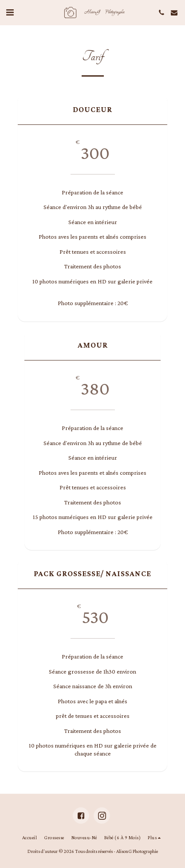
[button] (10, 12)
